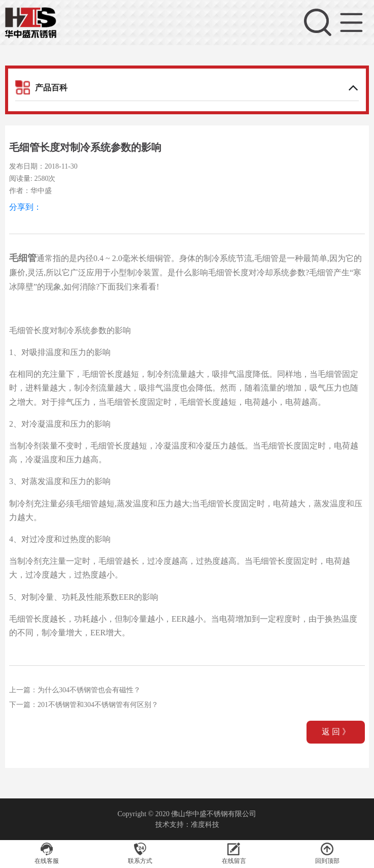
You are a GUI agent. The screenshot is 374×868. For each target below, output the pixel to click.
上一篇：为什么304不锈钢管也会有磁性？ (75, 690)
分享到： (25, 207)
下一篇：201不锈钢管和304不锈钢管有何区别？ (84, 705)
